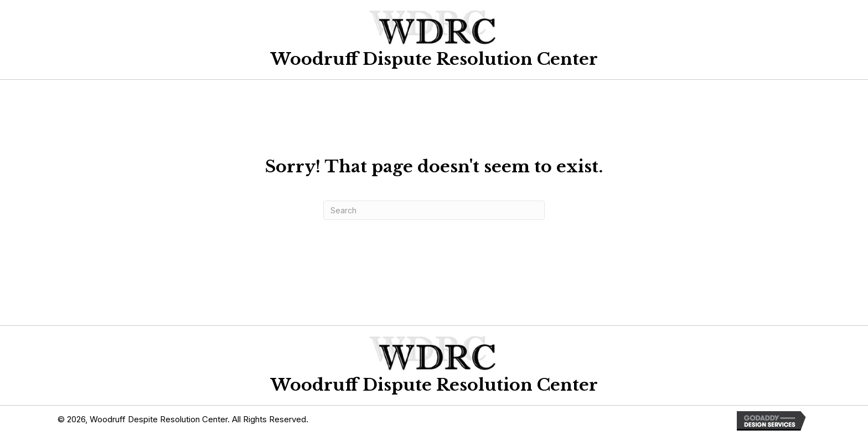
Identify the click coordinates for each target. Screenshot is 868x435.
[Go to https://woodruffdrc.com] (434, 37)
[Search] (434, 210)
